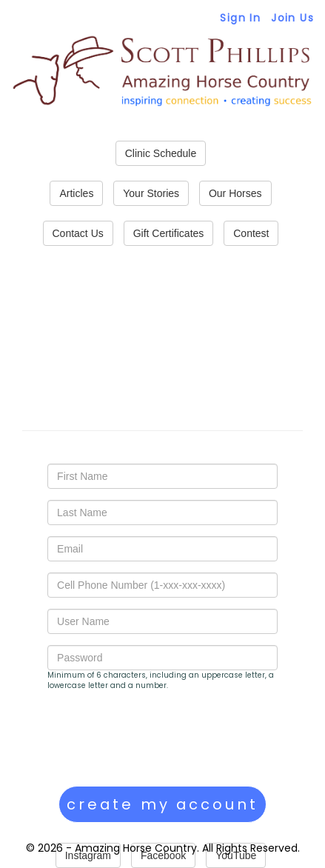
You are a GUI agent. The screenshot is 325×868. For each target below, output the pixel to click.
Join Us (292, 18)
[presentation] (160, 738)
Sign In (240, 18)
